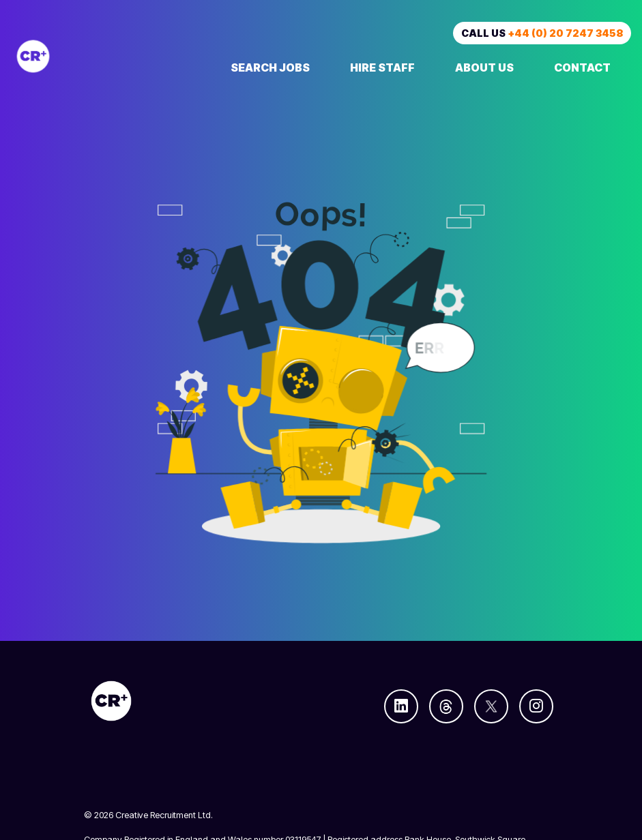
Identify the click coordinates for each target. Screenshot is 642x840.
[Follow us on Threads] (446, 706)
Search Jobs (270, 67)
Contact (582, 67)
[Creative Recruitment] (105, 56)
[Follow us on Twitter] (491, 706)
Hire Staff (382, 67)
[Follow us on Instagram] (536, 706)
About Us (484, 67)
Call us (542, 33)
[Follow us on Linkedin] (401, 706)
